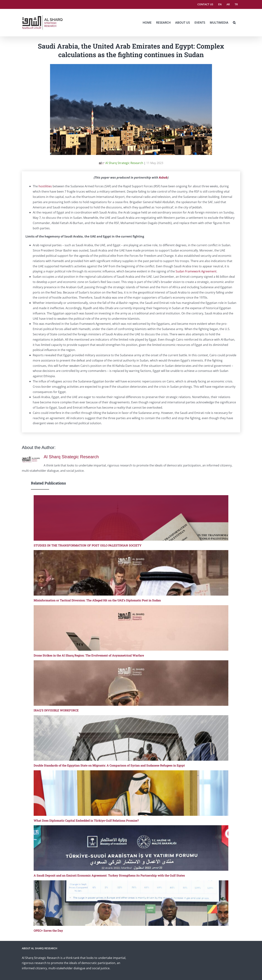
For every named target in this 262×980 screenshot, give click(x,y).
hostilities (45, 186)
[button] (234, 23)
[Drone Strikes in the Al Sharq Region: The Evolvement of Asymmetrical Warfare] (131, 628)
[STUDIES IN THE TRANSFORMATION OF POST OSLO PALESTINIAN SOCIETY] (131, 518)
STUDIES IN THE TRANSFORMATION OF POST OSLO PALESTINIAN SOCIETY (88, 545)
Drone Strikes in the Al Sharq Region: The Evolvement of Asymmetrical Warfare (89, 655)
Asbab (163, 177)
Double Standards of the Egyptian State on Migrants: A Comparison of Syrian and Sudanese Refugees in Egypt (109, 765)
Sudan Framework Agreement (196, 271)
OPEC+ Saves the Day (48, 930)
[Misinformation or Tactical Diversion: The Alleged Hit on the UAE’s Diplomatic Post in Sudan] (131, 573)
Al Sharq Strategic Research (121, 163)
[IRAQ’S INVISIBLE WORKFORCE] (131, 683)
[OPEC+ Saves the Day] (131, 903)
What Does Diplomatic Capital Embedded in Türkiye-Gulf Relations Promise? (86, 820)
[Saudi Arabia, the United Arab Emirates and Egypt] (131, 67)
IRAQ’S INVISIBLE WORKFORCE (56, 710)
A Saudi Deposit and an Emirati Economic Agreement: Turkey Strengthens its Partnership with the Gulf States (109, 875)
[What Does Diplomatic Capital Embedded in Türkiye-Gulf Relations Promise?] (131, 793)
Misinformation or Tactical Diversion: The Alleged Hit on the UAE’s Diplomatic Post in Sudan (97, 600)
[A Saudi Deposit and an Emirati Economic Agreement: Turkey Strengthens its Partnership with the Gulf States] (131, 848)
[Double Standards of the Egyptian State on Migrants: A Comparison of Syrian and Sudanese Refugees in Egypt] (131, 738)
